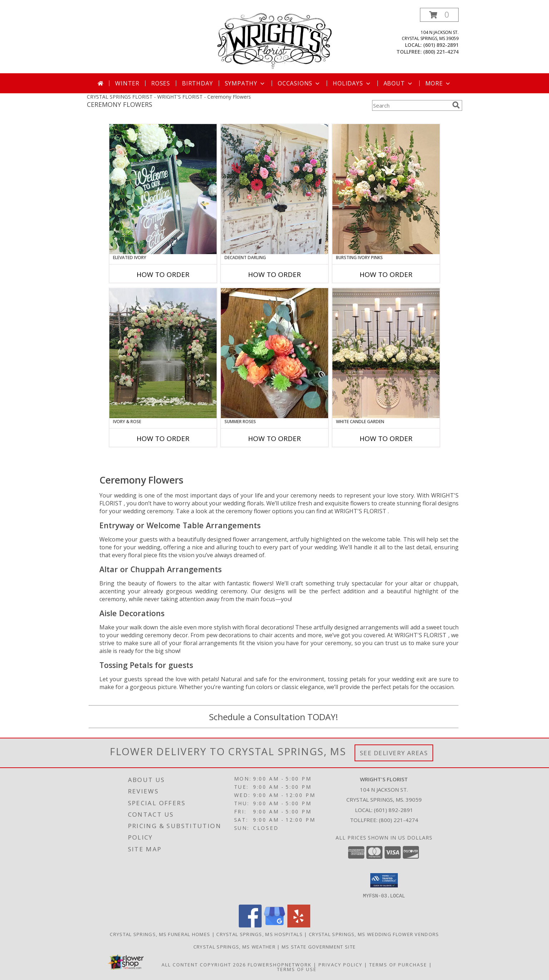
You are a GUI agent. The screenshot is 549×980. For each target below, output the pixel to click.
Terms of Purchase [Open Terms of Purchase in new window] (398, 964)
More (438, 83)
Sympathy (245, 83)
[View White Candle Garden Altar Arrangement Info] (386, 353)
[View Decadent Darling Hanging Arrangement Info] (274, 189)
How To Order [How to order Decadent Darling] (274, 274)
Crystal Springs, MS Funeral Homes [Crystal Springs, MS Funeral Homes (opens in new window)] (160, 934)
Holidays (352, 83)
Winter (127, 83)
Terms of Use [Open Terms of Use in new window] (297, 969)
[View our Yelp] (299, 925)
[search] (456, 105)
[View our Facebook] (250, 925)
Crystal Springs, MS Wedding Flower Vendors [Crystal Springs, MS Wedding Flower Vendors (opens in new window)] (374, 934)
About (399, 83)
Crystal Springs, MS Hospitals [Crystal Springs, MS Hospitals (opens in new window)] (259, 934)
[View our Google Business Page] (274, 925)
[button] (439, 15)
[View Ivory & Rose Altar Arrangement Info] (163, 353)
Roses (161, 83)
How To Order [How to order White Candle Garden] (386, 439)
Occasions (299, 83)
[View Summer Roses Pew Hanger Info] (274, 353)
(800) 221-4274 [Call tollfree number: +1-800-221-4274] (441, 52)
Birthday (197, 83)
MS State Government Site (319, 946)
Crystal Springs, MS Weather (234, 946)
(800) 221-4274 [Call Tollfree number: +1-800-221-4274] (399, 820)
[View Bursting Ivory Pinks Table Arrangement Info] (386, 189)
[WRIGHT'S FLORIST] (274, 41)
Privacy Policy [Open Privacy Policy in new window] (340, 964)
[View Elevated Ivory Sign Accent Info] (163, 189)
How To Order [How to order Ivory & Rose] (163, 439)
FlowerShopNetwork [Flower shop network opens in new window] (280, 964)
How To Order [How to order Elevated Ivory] (163, 274)
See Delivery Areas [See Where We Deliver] (394, 753)
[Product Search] (411, 105)
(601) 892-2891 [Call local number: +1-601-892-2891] (441, 45)
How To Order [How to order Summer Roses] (274, 439)
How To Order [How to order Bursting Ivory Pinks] (386, 274)
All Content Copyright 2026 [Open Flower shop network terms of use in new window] (204, 964)
